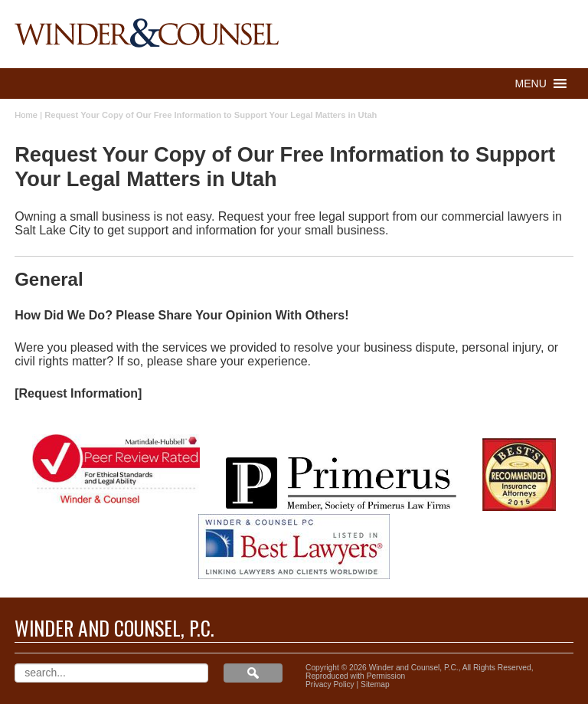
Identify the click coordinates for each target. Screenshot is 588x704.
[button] (531, 83)
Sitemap (375, 684)
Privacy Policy (330, 684)
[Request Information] (78, 393)
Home (26, 115)
